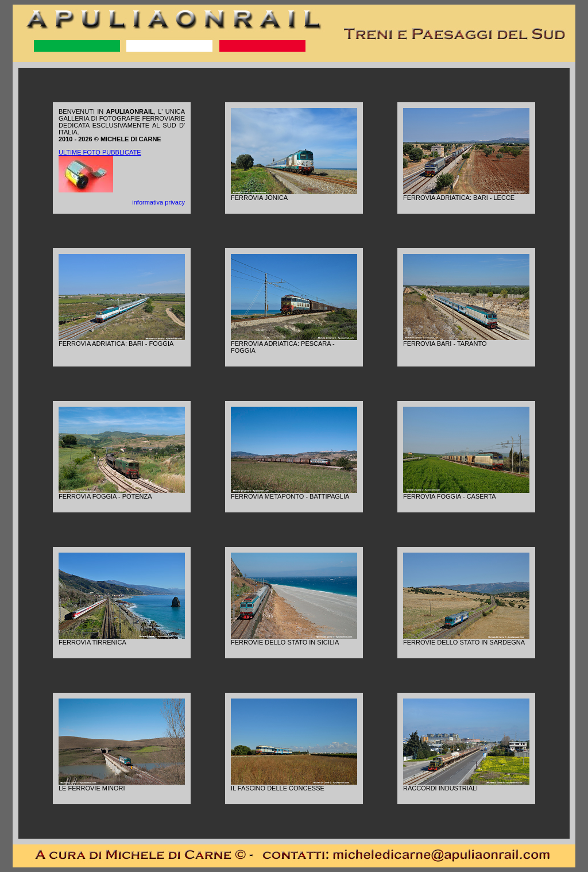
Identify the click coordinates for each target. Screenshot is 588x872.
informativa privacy (158, 202)
